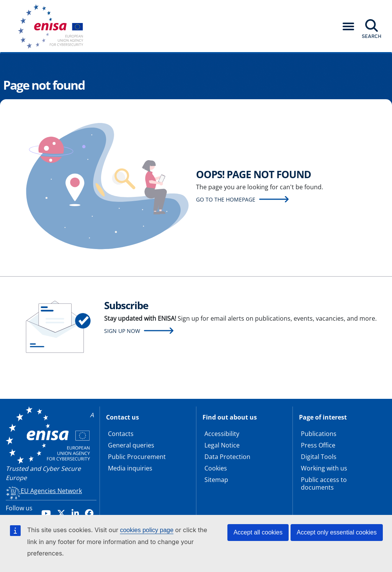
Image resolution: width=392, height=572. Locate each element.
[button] (348, 26)
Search (372, 36)
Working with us (324, 468)
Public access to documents (324, 483)
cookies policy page (147, 530)
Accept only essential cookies (337, 532)
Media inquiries (130, 468)
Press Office (318, 445)
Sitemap (216, 480)
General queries (131, 445)
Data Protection (227, 457)
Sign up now (122, 331)
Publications (319, 434)
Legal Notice (222, 445)
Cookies (216, 468)
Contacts (121, 434)
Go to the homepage (226, 199)
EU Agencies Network (51, 491)
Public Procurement (137, 457)
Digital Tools (319, 457)
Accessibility (222, 434)
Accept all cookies (258, 532)
